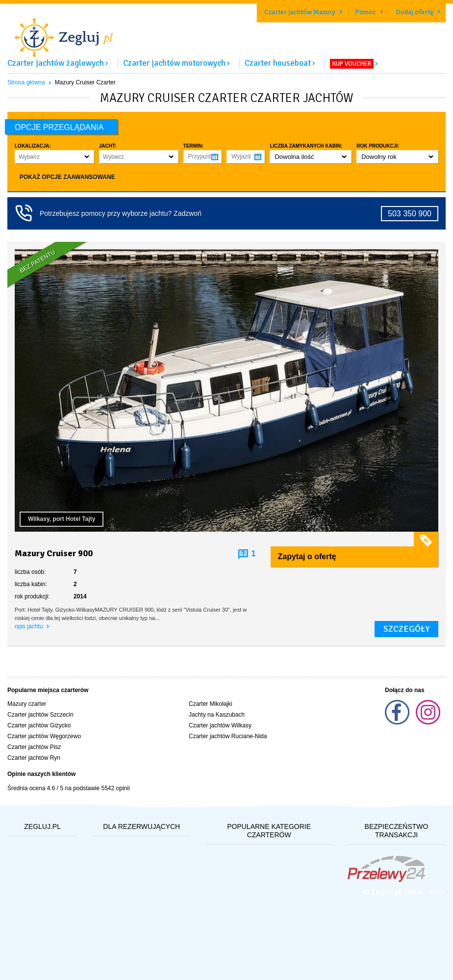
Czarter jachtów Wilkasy (220, 725)
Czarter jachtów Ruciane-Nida (228, 736)
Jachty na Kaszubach (217, 715)
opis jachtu (30, 626)
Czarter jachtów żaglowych (56, 63)
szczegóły (406, 629)
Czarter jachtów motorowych (174, 63)
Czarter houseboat (278, 63)
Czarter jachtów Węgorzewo (44, 736)
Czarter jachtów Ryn (34, 758)
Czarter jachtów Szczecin (40, 715)
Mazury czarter (27, 704)
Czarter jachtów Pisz (34, 747)
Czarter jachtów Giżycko (39, 725)
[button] (54, 157)
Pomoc (365, 12)
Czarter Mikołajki (211, 704)
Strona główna (26, 82)
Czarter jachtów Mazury (300, 12)
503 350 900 (410, 214)
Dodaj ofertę (415, 12)
